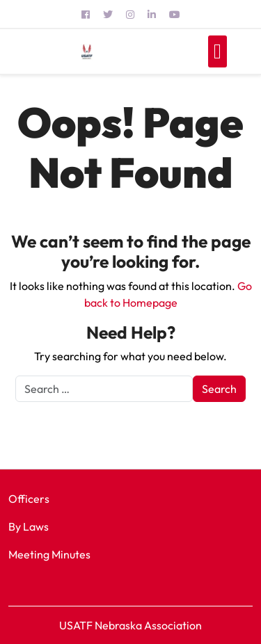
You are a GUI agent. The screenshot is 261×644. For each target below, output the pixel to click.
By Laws (29, 526)
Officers (29, 499)
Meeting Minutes (49, 554)
